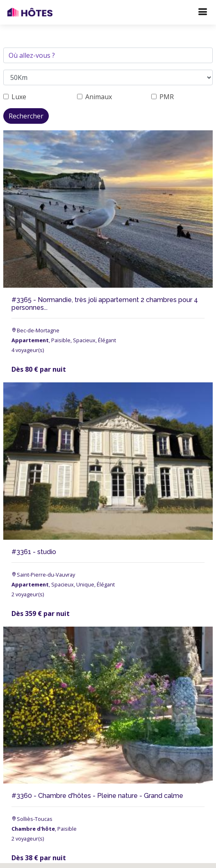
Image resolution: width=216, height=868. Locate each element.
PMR (167, 97)
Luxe (19, 97)
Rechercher (26, 116)
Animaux (99, 97)
